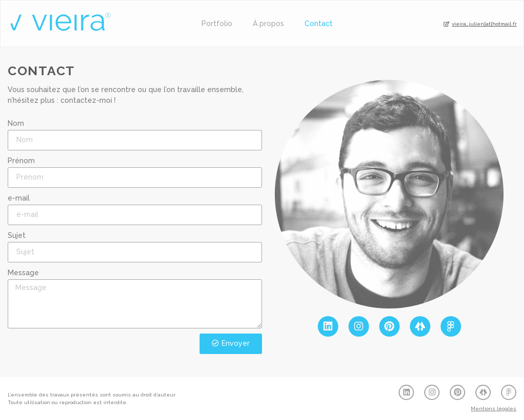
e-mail (19, 198)
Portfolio (217, 24)
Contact (319, 24)
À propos (268, 24)
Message (23, 273)
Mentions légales (494, 408)
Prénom (21, 161)
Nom (16, 123)
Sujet (17, 235)
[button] (480, 24)
